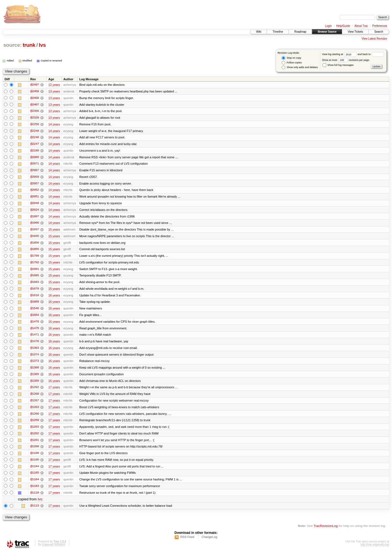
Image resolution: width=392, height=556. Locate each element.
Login (328, 26)
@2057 (35, 184)
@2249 (35, 131)
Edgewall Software (53, 549)
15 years (54, 231)
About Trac (361, 26)
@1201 (35, 443)
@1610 (35, 297)
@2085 (35, 158)
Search (379, 32)
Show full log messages (338, 65)
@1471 (35, 337)
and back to (371, 54)
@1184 (35, 483)
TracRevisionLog (326, 530)
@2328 (35, 118)
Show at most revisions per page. (346, 60)
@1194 (35, 470)
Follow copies (292, 63)
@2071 (35, 164)
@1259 (35, 423)
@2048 (35, 204)
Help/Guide (343, 26)
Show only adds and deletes (300, 67)
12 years (54, 85)
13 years (54, 91)
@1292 (35, 390)
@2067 (35, 171)
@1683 (35, 284)
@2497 (35, 85)
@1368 (35, 370)
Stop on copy (291, 58)
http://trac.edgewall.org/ (375, 549)
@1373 (35, 364)
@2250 (35, 125)
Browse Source (327, 32)
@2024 (35, 211)
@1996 (35, 224)
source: (12, 45)
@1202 (35, 437)
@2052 (35, 191)
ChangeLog (209, 541)
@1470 (35, 344)
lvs (42, 45)
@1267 (35, 404)
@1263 (35, 410)
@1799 (35, 257)
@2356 (35, 111)
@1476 (35, 324)
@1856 (35, 244)
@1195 (35, 463)
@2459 (35, 91)
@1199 (35, 457)
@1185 (35, 477)
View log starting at (340, 54)
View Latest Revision (374, 39)
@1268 (35, 397)
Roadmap (300, 32)
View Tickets (355, 32)
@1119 (35, 496)
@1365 (35, 377)
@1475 (35, 330)
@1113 (35, 510)
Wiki (259, 32)
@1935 (35, 237)
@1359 (35, 384)
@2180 (35, 151)
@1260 (35, 417)
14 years (54, 125)
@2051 (35, 198)
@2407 (35, 105)
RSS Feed (187, 541)
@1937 (35, 231)
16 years (54, 297)
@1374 (35, 357)
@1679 (35, 291)
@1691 (35, 271)
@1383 (35, 350)
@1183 (35, 490)
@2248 (35, 138)
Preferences (380, 26)
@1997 (35, 218)
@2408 (35, 98)
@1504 (35, 317)
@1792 (35, 264)
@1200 (35, 450)
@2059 (35, 178)
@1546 (35, 311)
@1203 (35, 430)
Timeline (278, 32)
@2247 (35, 144)
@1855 (35, 251)
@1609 (35, 304)
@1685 (35, 277)
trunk (29, 45)
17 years (54, 390)
